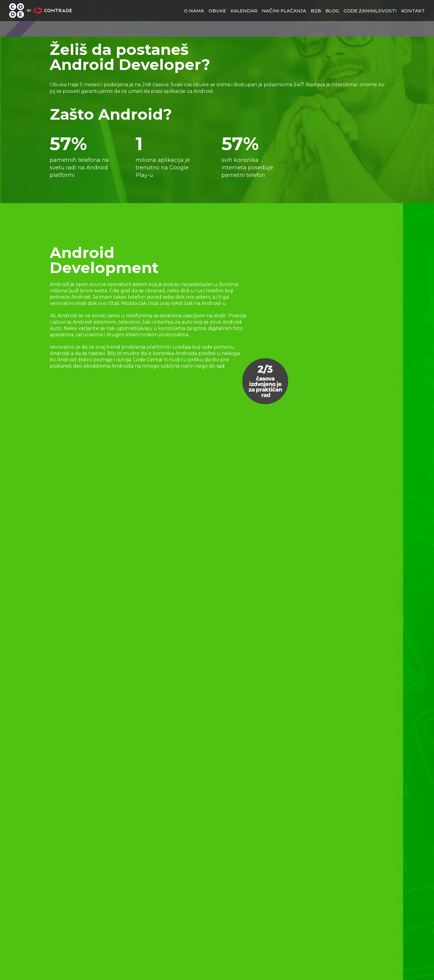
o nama (194, 11)
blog (332, 11)
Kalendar (244, 11)
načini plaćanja (284, 11)
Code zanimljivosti (370, 11)
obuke (217, 11)
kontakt (413, 11)
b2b (316, 11)
